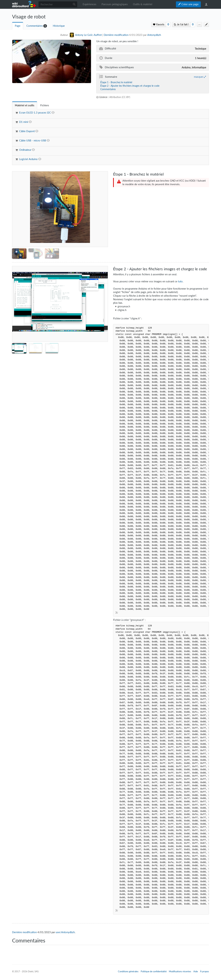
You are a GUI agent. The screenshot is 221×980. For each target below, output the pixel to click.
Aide (196, 971)
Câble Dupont (27, 131)
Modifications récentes (180, 971)
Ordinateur (25, 150)
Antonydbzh (154, 35)
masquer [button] (199, 77)
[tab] (25, 105)
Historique (59, 26)
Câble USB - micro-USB (33, 140)
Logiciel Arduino (28, 159)
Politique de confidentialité (154, 971)
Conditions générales (128, 971)
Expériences (90, 4)
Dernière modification (116, 35)
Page (18, 26)
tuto (180, 281)
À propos (205, 971)
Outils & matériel (143, 4)
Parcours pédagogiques (115, 4)
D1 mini (24, 122)
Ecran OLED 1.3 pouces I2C (35, 113)
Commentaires (35, 26)
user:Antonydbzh (65, 932)
